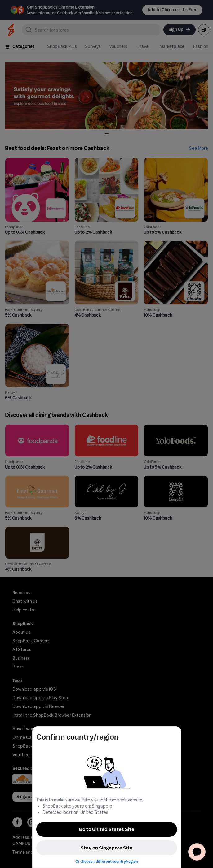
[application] (197, 852)
